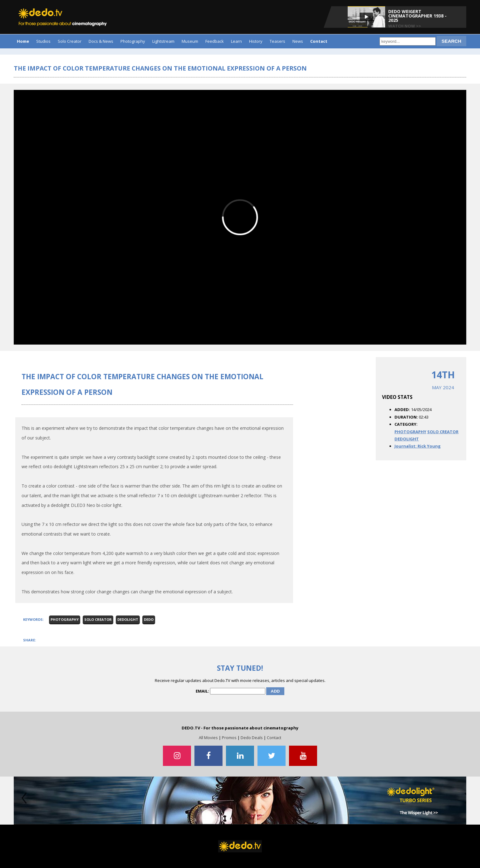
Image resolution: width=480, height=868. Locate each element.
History (256, 41)
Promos (229, 738)
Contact (274, 738)
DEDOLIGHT (407, 439)
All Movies (208, 738)
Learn (236, 41)
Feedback (215, 41)
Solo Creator (70, 41)
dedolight (128, 619)
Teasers (277, 41)
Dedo (149, 619)
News (298, 41)
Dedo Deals (252, 738)
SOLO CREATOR (443, 432)
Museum (190, 41)
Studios (43, 41)
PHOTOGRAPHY (410, 432)
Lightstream (163, 41)
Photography (133, 41)
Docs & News (101, 41)
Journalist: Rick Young (418, 446)
